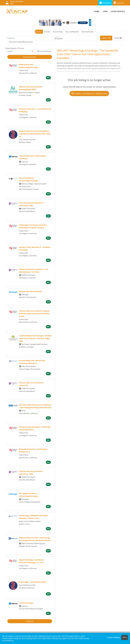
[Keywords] (30, 38)
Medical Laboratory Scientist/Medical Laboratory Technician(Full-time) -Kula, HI (35, 134)
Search (39, 32)
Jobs (105, 11)
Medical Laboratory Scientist (31, 291)
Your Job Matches (72, 32)
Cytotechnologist (26, 603)
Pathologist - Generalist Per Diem (33, 582)
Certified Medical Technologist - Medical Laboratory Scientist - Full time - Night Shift (35, 338)
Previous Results (30, 57)
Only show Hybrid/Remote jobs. (21, 42)
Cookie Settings (113, 637)
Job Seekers (105, 3)
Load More (30, 621)
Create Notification (44, 51)
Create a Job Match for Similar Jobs (89, 93)
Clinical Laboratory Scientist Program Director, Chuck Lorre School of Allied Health (34, 313)
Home (97, 11)
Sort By (10, 51)
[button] (118, 38)
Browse (47, 32)
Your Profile (118, 11)
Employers (119, 3)
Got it (125, 637)
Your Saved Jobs (88, 32)
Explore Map (58, 32)
